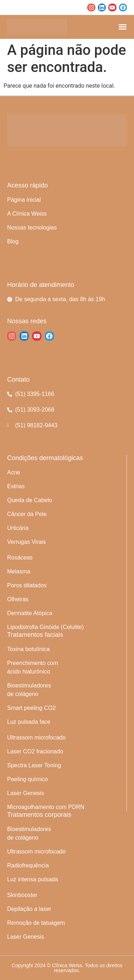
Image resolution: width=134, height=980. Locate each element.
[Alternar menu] (123, 27)
